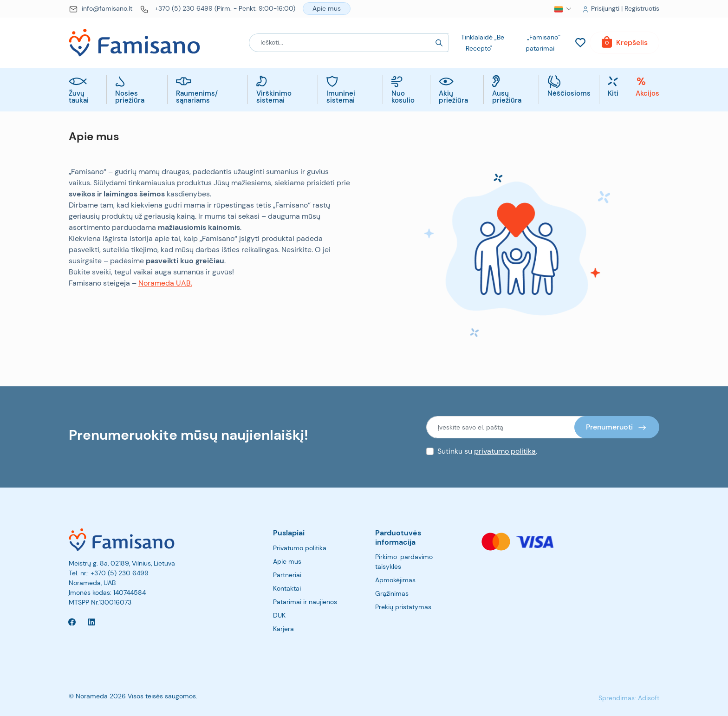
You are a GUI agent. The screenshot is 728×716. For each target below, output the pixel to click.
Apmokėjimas (395, 580)
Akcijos (647, 94)
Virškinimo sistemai (274, 98)
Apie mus (287, 561)
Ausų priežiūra (507, 98)
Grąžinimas (392, 593)
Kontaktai (287, 588)
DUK (279, 615)
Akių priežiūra (453, 98)
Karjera (283, 629)
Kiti (613, 94)
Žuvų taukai (79, 98)
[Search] (439, 43)
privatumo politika (505, 451)
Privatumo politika (300, 548)
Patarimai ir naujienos (305, 602)
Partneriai (287, 575)
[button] (559, 9)
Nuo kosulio (403, 98)
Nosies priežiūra (130, 98)
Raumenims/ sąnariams (197, 98)
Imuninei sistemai (341, 98)
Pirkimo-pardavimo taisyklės (404, 562)
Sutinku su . (487, 451)
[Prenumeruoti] (617, 427)
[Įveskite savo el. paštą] (506, 427)
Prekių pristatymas (403, 607)
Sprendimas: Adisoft (629, 698)
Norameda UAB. (165, 283)
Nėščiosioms (569, 94)
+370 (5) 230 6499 (120, 573)
